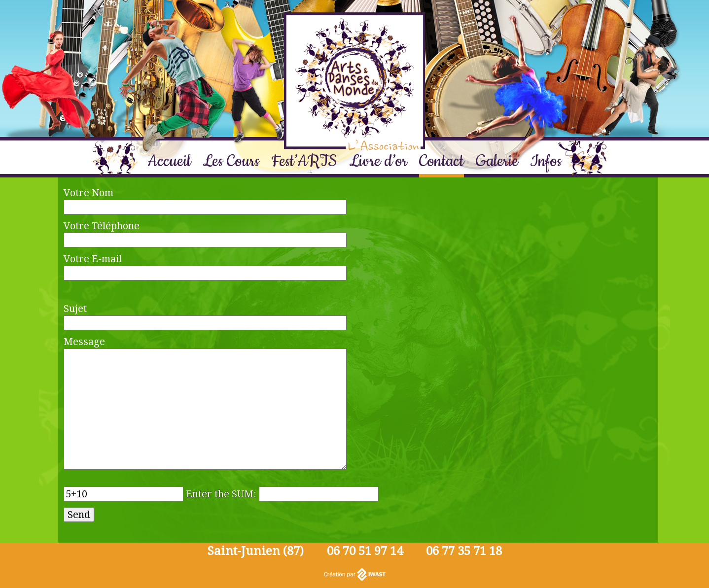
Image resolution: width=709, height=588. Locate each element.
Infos (546, 162)
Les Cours (231, 162)
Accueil (169, 162)
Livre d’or (378, 162)
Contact (442, 162)
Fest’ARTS (304, 162)
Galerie (497, 162)
